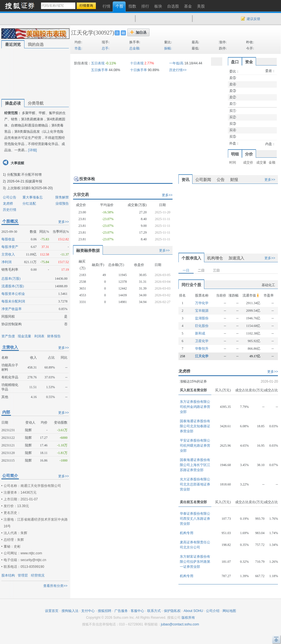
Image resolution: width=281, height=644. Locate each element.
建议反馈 (253, 19)
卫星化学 (202, 341)
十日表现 (137, 63)
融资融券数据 (88, 250)
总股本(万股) (11, 279)
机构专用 (187, 533)
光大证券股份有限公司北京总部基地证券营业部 (195, 484)
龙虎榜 (8, 204)
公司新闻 (203, 180)
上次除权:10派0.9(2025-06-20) (30, 188)
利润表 (39, 336)
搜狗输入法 (70, 611)
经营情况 (38, 575)
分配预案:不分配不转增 (24, 175)
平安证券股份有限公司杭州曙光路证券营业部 (195, 446)
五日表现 (98, 63)
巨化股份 (202, 326)
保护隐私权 (172, 611)
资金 (249, 62)
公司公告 (10, 197)
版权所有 (188, 618)
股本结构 (8, 575)
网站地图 (229, 611)
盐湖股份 (202, 318)
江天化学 (82, 33)
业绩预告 (62, 204)
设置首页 (52, 611)
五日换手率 (99, 70)
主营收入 (8, 254)
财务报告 (54, 336)
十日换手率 (139, 70)
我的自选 (36, 44)
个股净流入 (191, 258)
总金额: (135, 48)
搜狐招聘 (105, 611)
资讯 (185, 180)
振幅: (168, 48)
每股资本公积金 (13, 294)
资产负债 (8, 336)
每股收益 (8, 239)
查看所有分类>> (55, 586)
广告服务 (121, 611)
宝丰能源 (202, 311)
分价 (249, 154)
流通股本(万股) (13, 286)
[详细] (32, 150)
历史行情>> (178, 70)
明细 (235, 154)
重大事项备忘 (33, 197)
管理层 (23, 575)
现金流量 (24, 336)
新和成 (200, 333)
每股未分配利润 (13, 301)
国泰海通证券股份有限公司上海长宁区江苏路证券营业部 (195, 465)
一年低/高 (176, 63)
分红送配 (29, 204)
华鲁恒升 (202, 349)
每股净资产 (10, 247)
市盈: (78, 48)
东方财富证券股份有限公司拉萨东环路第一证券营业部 (195, 562)
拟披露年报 (34, 181)
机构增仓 (215, 258)
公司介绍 (213, 611)
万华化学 (202, 303)
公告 (221, 180)
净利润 (6, 262)
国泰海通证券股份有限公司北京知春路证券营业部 (195, 426)
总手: (106, 48)
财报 (234, 180)
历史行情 (10, 210)
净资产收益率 (12, 309)
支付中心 (88, 611)
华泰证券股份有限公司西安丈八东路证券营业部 (195, 519)
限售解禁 (62, 197)
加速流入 (236, 258)
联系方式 (154, 611)
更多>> (64, 222)
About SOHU (193, 611)
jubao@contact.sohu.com (180, 624)
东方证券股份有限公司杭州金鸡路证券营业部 (195, 407)
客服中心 (137, 611)
